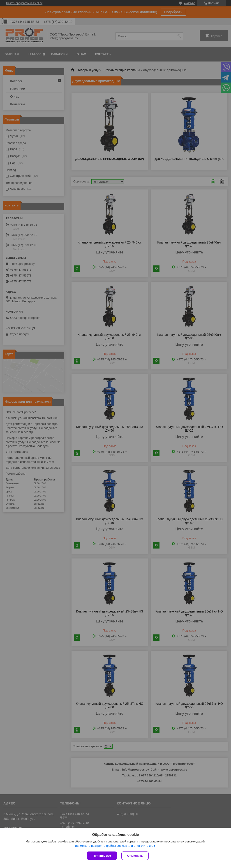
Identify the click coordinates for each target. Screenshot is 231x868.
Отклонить (135, 856)
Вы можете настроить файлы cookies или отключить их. (114, 846)
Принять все (102, 856)
